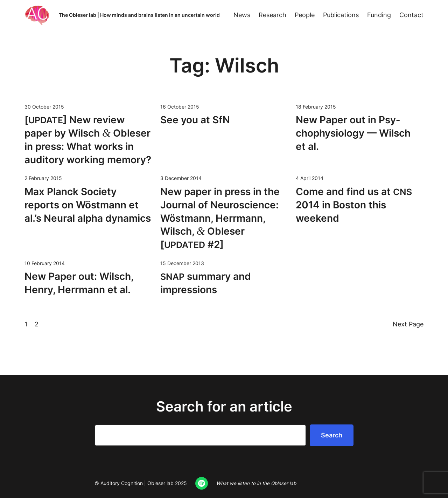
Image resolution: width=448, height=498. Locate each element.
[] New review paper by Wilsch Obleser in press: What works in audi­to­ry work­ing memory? (88, 140)
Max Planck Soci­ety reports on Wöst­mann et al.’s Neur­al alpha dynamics (88, 205)
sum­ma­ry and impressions (206, 283)
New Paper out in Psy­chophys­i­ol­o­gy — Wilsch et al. (353, 133)
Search (332, 435)
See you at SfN (195, 120)
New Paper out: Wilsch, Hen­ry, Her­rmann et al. (79, 283)
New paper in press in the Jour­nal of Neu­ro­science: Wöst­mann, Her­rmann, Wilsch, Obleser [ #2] (220, 218)
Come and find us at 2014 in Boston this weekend (354, 205)
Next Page (408, 324)
